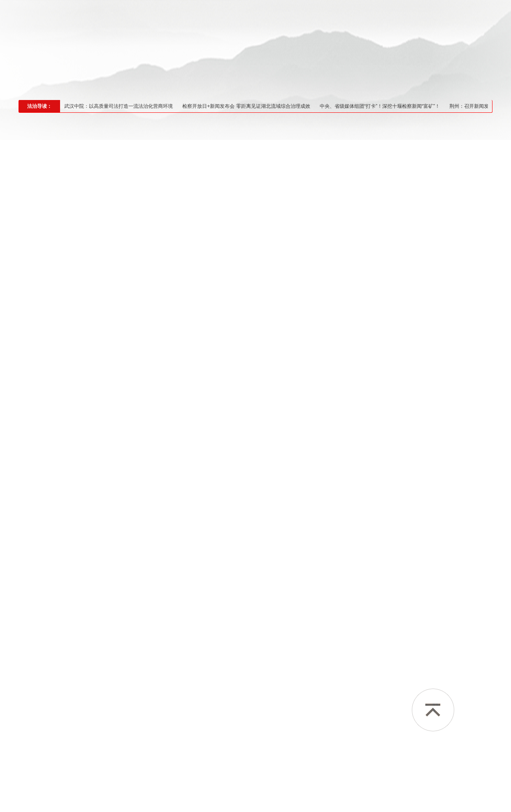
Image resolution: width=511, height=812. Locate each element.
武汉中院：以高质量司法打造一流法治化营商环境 (127, 106)
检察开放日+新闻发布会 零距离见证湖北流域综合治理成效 (254, 106)
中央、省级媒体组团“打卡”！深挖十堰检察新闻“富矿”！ (388, 106)
